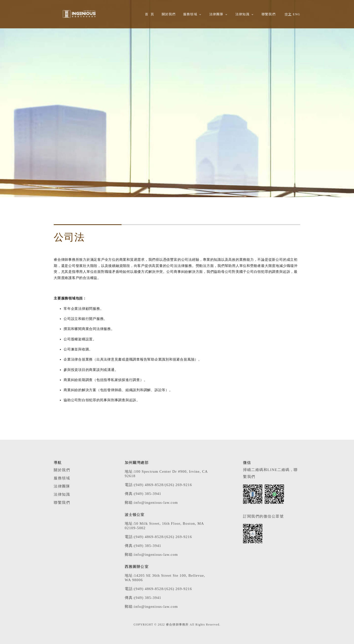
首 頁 (150, 14)
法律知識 (242, 14)
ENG (297, 14)
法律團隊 (216, 14)
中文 (288, 14)
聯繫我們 (269, 14)
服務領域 (190, 14)
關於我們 (169, 14)
